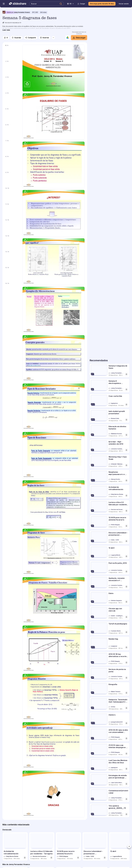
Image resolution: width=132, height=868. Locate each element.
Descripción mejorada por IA (12, 23)
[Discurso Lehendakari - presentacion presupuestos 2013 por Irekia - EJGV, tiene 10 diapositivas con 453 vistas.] (110, 537)
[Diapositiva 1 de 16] (12, 51)
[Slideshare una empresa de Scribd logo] (18, 4)
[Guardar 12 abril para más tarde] (126, 556)
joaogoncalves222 (117, 722)
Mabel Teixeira (116, 692)
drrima (113, 707)
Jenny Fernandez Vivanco (22, 12)
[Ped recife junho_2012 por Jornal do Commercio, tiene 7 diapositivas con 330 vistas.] (110, 568)
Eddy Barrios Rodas (117, 494)
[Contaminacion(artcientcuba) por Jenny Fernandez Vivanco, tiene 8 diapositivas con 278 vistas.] (110, 795)
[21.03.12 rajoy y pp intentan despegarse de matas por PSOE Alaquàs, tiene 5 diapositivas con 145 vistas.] (110, 750)
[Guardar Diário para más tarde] (126, 602)
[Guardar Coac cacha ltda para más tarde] (126, 405)
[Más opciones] (53, 38)
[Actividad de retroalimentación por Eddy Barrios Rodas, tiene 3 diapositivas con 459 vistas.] (110, 492)
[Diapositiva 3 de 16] (12, 83)
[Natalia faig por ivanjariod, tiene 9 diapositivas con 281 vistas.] (110, 644)
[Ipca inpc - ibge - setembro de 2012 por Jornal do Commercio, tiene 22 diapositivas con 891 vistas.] (110, 446)
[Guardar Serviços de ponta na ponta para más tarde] (126, 678)
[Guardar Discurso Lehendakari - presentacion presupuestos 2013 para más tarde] (126, 541)
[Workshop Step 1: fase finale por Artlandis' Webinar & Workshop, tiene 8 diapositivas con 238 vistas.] (110, 461)
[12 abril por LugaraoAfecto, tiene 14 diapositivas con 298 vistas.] (110, 552)
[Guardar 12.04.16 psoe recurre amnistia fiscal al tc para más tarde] (126, 526)
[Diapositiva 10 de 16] (12, 194)
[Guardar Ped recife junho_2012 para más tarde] (126, 571)
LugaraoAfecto (116, 555)
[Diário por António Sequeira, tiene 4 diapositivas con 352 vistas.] (110, 598)
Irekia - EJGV (115, 540)
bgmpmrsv (114, 403)
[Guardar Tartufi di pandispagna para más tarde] (126, 632)
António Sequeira (116, 601)
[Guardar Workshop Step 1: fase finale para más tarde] (126, 465)
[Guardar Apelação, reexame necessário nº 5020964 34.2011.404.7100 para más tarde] (126, 587)
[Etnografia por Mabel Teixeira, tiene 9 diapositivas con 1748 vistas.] (110, 689)
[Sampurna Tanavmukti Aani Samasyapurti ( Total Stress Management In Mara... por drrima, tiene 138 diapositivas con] (110, 704)
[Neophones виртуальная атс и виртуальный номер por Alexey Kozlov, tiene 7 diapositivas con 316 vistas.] (110, 477)
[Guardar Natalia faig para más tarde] (126, 647)
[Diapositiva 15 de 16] (12, 274)
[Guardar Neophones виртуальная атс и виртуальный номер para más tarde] (126, 480)
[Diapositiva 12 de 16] (12, 226)
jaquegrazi (114, 768)
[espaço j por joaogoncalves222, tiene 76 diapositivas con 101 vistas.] (110, 719)
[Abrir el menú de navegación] (4, 4)
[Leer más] (6, 30)
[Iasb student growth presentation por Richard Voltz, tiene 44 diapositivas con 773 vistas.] (110, 416)
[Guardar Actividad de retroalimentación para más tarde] (126, 496)
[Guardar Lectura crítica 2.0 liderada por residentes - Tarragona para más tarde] (126, 511)
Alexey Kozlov (116, 479)
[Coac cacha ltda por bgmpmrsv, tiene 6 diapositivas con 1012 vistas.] (110, 401)
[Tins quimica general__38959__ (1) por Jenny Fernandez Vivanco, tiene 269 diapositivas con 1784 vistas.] (110, 810)
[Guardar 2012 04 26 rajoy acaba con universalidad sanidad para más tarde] (126, 738)
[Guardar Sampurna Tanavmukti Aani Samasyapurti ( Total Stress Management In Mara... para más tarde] (126, 708)
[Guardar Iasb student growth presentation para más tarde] (126, 420)
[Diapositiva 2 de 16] (12, 67)
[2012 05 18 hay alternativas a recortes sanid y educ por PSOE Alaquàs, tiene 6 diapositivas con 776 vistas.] (110, 659)
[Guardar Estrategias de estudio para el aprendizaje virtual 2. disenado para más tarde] (126, 784)
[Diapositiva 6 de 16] (12, 131)
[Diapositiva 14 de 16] (12, 258)
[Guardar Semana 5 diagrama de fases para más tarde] (126, 374)
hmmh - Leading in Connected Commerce (117, 616)
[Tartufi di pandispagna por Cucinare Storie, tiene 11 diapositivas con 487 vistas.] (110, 628)
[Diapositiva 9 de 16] (12, 178)
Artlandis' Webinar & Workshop (117, 464)
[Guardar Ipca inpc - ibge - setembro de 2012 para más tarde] (126, 450)
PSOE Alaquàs (115, 525)
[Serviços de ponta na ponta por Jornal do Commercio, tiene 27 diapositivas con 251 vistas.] (110, 674)
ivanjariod (114, 646)
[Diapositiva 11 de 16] (12, 210)
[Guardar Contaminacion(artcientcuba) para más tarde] (126, 799)
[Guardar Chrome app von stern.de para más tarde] (126, 617)
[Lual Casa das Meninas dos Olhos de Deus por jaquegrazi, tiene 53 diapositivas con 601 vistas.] (110, 765)
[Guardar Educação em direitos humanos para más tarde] (126, 435)
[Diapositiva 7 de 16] (12, 147)
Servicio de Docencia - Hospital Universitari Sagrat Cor (117, 510)
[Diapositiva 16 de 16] (12, 289)
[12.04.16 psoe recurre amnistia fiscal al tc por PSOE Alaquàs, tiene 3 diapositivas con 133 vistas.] (110, 522)
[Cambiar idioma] (71, 4)
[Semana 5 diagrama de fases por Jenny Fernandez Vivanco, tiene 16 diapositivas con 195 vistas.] (110, 370)
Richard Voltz (115, 418)
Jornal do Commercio (117, 449)
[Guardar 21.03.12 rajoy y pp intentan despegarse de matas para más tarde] (126, 754)
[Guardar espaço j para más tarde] (126, 723)
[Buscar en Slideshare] (47, 4)
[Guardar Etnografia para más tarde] (126, 693)
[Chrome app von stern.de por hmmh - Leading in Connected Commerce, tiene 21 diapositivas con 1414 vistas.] (110, 613)
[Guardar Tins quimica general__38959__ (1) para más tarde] (126, 814)
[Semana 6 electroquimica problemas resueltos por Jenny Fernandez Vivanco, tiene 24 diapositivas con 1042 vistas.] (110, 386)
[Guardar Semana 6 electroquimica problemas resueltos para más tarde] (126, 389)
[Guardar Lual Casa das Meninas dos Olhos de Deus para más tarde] (126, 769)
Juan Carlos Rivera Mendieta (117, 783)
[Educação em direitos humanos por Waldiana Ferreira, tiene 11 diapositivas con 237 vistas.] (110, 431)
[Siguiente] (129, 846)
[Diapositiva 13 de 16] (12, 242)
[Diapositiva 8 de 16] (12, 162)
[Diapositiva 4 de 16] (12, 99)
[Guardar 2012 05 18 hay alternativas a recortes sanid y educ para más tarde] (126, 663)
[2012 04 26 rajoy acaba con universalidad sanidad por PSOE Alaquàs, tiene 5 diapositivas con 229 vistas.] (110, 735)
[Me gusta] (6, 38)
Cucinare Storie (116, 631)
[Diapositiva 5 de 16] (12, 115)
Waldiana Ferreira (116, 434)
